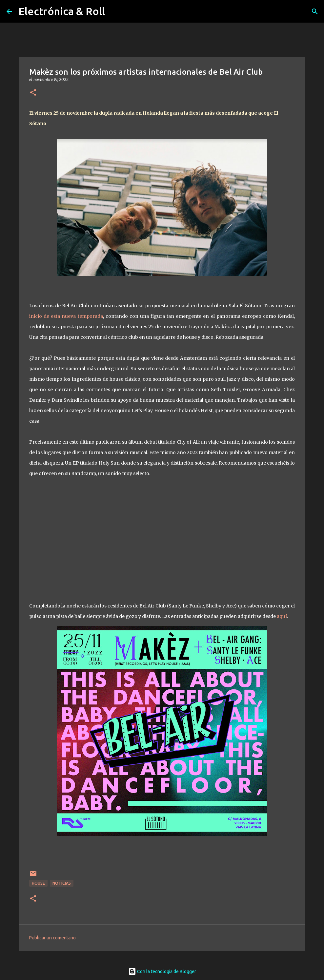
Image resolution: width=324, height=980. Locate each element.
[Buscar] (315, 11)
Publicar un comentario (52, 938)
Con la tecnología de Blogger (162, 971)
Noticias (62, 883)
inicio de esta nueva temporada (66, 316)
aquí (282, 616)
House (38, 883)
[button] (33, 93)
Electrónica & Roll (62, 11)
